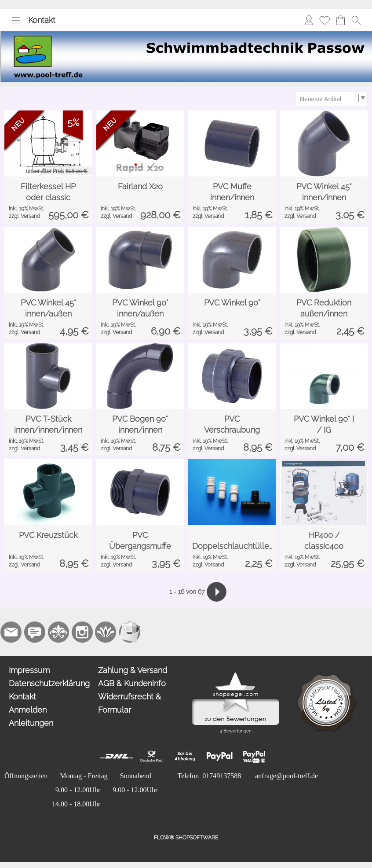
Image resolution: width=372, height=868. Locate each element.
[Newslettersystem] (130, 632)
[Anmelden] (309, 20)
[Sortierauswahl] (332, 99)
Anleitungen (31, 723)
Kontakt (42, 20)
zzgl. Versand (24, 216)
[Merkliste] (325, 20)
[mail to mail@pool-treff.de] (11, 632)
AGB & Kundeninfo (132, 683)
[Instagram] (82, 632)
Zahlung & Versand (133, 670)
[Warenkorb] (340, 20)
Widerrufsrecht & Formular (129, 703)
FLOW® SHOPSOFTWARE (186, 838)
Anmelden (28, 710)
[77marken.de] (35, 632)
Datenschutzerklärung (49, 683)
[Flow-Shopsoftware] (106, 632)
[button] (16, 20)
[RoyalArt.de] (58, 632)
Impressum (29, 670)
